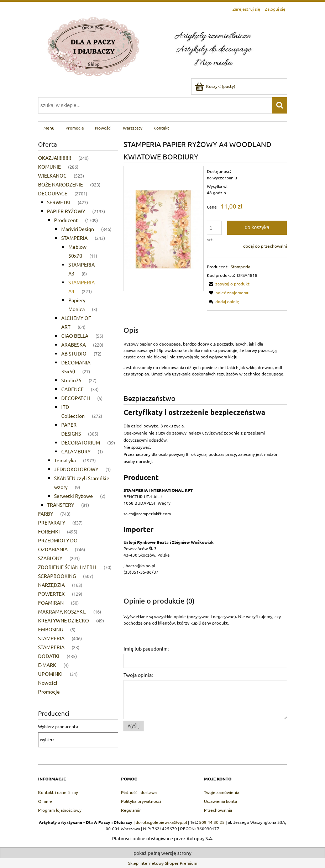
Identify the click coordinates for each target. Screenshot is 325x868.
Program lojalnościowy (60, 810)
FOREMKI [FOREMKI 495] (49, 531)
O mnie (45, 801)
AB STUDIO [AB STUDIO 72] (74, 353)
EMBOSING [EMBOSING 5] (51, 629)
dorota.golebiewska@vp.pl (161, 822)
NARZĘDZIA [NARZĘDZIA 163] (51, 585)
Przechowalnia (218, 810)
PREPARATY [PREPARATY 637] (52, 522)
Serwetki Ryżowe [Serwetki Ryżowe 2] (74, 496)
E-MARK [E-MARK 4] (47, 665)
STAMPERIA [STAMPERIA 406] (51, 638)
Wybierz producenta (58, 726)
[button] (228, 284)
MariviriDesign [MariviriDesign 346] (78, 229)
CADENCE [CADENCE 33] (72, 389)
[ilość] (214, 228)
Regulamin (131, 810)
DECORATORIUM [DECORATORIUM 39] (81, 442)
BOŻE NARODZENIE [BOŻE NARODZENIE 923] (61, 184)
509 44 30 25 (212, 822)
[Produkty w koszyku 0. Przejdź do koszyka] (216, 86)
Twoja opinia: (138, 675)
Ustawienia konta (221, 801)
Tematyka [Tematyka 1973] (65, 460)
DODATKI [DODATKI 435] (49, 656)
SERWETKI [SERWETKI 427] (59, 202)
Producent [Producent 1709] (66, 220)
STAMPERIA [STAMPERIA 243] (74, 238)
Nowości (48, 683)
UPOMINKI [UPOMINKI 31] (50, 674)
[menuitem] (49, 128)
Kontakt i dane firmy (58, 792)
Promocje (49, 691)
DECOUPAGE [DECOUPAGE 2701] (53, 193)
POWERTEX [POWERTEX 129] (51, 594)
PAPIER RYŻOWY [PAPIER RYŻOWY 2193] (66, 211)
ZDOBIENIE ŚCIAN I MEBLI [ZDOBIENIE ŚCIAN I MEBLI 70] (67, 567)
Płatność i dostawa (139, 792)
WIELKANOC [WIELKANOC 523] (52, 175)
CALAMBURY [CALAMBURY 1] (76, 451)
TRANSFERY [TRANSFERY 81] (61, 505)
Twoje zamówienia (222, 792)
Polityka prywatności (141, 801)
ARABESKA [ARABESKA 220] (74, 344)
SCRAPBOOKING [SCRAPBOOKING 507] (57, 576)
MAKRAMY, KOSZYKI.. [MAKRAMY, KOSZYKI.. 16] (62, 611)
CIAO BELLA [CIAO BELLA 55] (75, 336)
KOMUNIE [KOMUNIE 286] (49, 167)
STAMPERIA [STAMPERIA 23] (51, 647)
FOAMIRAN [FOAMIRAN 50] (51, 603)
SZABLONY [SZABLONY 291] (50, 558)
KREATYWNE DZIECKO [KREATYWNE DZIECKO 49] (64, 620)
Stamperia (240, 267)
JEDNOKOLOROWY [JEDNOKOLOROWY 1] (76, 469)
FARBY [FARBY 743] (46, 514)
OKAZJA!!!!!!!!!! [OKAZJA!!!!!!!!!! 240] (55, 158)
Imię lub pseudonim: (146, 648)
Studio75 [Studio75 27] (71, 380)
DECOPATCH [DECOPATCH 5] (76, 398)
